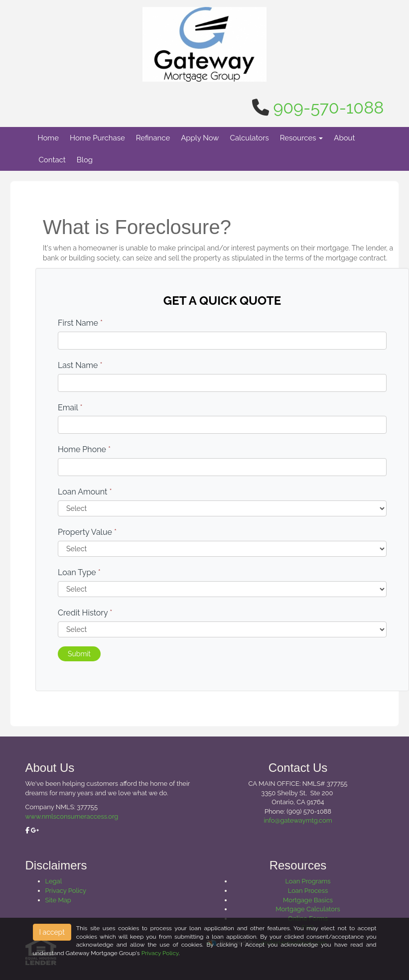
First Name (80, 323)
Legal (54, 881)
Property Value (87, 532)
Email (70, 408)
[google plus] (35, 830)
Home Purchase (97, 138)
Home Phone (84, 449)
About (344, 138)
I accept (52, 932)
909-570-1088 (328, 108)
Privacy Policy (66, 891)
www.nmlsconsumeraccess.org (72, 816)
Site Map (58, 900)
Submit (79, 654)
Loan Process (308, 891)
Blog (85, 160)
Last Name (80, 365)
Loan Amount (85, 492)
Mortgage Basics (308, 900)
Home (48, 138)
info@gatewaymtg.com (298, 820)
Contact (52, 160)
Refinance (153, 138)
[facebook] (27, 830)
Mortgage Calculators (308, 909)
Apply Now (200, 138)
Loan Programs (308, 881)
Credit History (85, 613)
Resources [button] (302, 138)
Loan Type (79, 572)
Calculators (250, 138)
